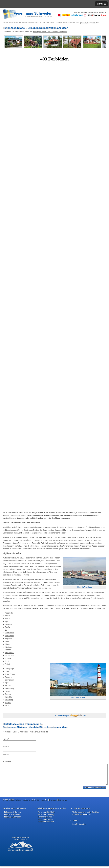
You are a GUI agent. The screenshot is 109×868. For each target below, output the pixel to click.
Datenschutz (62, 800)
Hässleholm (10, 633)
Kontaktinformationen (80, 824)
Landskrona (10, 656)
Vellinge (8, 703)
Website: (6, 754)
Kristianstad (10, 653)
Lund (7, 661)
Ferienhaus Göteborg (46, 814)
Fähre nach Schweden (13, 812)
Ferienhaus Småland (46, 822)
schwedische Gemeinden (81, 814)
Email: (6, 747)
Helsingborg (10, 636)
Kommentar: (7, 761)
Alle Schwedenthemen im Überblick (85, 812)
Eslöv (7, 630)
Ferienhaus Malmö (45, 817)
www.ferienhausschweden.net (29, 22)
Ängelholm (9, 613)
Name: (6, 739)
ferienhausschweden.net (21, 837)
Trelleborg (9, 700)
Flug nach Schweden (12, 814)
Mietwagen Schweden (13, 817)
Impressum (53, 800)
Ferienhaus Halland (45, 819)
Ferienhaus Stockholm (46, 812)
